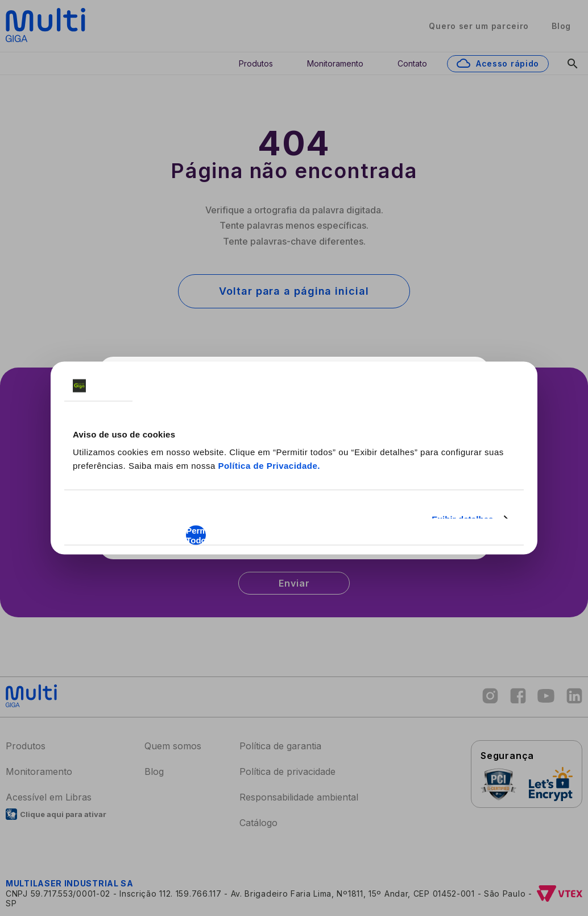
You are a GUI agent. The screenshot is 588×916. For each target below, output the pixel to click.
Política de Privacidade (268, 466)
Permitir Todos (196, 535)
